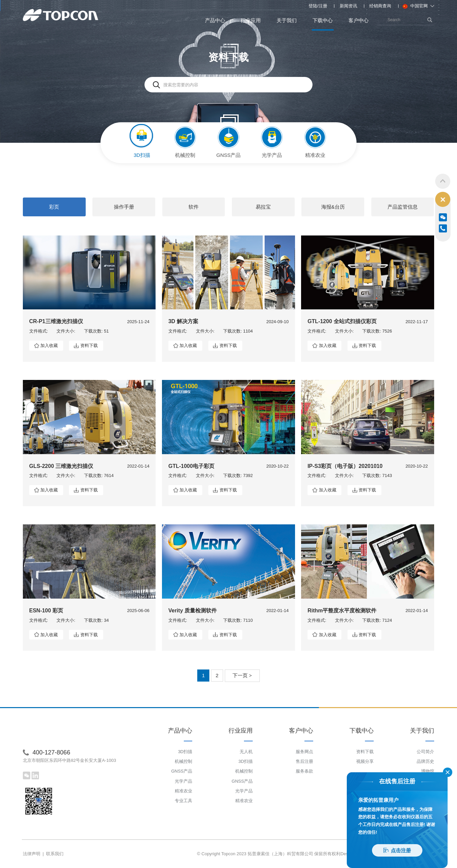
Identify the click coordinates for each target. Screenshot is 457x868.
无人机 (246, 752)
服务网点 (304, 752)
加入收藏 (49, 345)
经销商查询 (380, 6)
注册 (323, 6)
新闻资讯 (348, 6)
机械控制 (183, 761)
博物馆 (428, 771)
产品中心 (215, 20)
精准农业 (183, 791)
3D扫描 (185, 752)
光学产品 (183, 781)
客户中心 (359, 20)
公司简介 (425, 752)
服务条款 (304, 771)
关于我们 (287, 20)
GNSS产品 (182, 771)
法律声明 (32, 854)
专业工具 (183, 801)
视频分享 (365, 761)
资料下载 (89, 345)
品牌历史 (425, 761)
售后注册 (304, 761)
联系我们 (55, 854)
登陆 (313, 6)
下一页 (242, 675)
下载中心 (323, 24)
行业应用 (251, 20)
